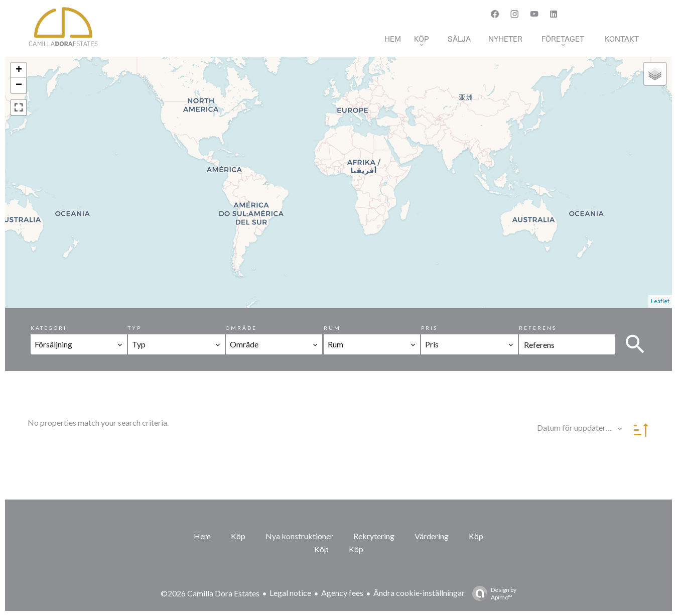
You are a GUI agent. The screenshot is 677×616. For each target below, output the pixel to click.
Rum (332, 328)
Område (241, 328)
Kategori (49, 328)
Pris (429, 328)
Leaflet (660, 301)
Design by (492, 593)
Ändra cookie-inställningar (419, 593)
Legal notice (290, 593)
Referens (538, 328)
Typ (135, 328)
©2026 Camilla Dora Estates (210, 593)
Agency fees (342, 593)
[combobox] (79, 344)
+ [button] (19, 70)
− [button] (19, 85)
